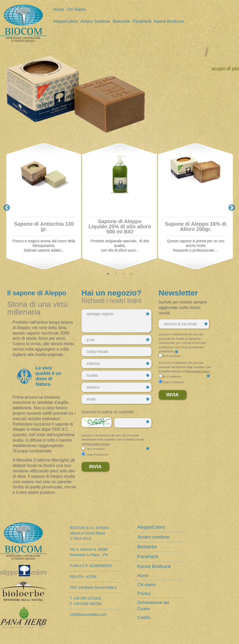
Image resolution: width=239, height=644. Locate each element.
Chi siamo (76, 10)
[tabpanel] (44, 207)
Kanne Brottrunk (169, 21)
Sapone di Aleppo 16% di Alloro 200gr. (196, 226)
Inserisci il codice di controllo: (108, 412)
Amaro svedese (95, 21)
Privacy (144, 593)
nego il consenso (98, 454)
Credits (144, 618)
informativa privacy (98, 444)
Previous (5, 207)
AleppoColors (66, 21)
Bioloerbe (121, 21)
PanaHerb (142, 21)
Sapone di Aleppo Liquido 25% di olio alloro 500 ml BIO (120, 226)
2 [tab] (115, 274)
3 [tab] (123, 274)
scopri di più (225, 69)
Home (59, 10)
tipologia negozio (117, 321)
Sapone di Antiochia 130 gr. (44, 226)
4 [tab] (131, 274)
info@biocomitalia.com (88, 615)
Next (230, 207)
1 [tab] (107, 274)
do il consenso (96, 449)
